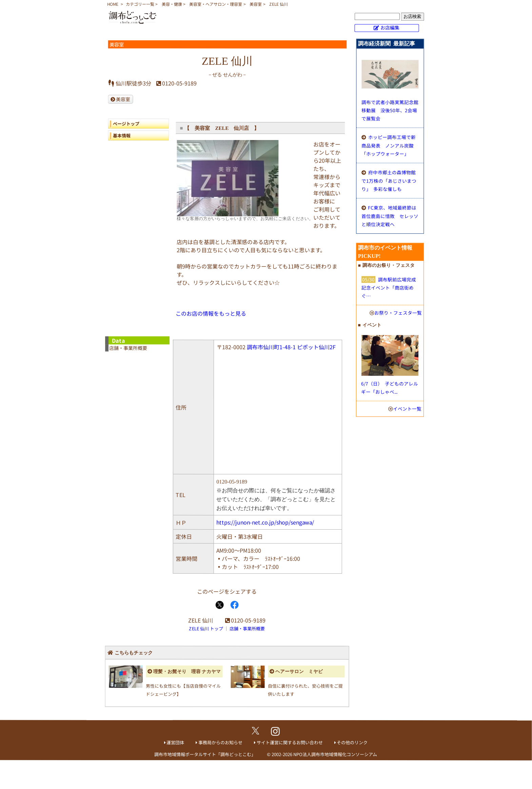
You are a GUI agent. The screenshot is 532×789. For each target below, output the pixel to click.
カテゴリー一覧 (140, 4)
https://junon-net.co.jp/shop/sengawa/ (265, 522)
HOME (113, 4)
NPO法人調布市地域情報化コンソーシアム (335, 754)
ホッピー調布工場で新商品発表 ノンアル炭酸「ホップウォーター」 (389, 145)
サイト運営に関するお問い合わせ (290, 742)
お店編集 (390, 27)
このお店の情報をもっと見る (211, 313)
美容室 (256, 4)
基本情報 (122, 135)
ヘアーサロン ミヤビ (299, 672)
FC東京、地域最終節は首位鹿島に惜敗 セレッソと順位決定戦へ (390, 216)
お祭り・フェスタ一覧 (398, 313)
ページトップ (126, 124)
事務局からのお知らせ (220, 742)
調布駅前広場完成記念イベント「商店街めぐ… (389, 288)
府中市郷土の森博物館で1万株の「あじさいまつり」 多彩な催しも (389, 181)
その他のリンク (352, 742)
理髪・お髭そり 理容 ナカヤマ (187, 672)
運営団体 (175, 742)
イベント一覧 (407, 409)
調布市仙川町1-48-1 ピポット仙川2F (291, 347)
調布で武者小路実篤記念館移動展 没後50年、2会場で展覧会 (390, 110)
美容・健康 (172, 4)
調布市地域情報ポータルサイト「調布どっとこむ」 (205, 754)
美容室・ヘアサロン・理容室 (216, 4)
